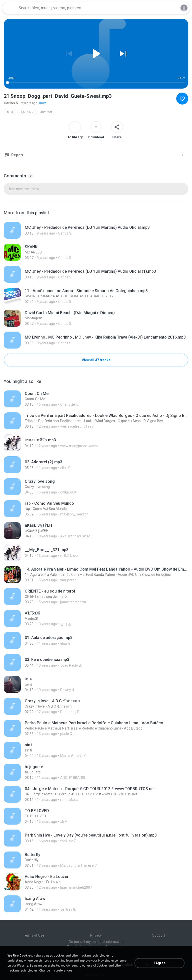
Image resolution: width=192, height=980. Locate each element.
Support (159, 935)
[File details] (96, 230)
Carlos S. (11, 103)
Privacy (96, 935)
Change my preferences (56, 971)
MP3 (10, 112)
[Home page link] (9, 8)
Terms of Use (34, 935)
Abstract (46, 112)
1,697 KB (27, 112)
